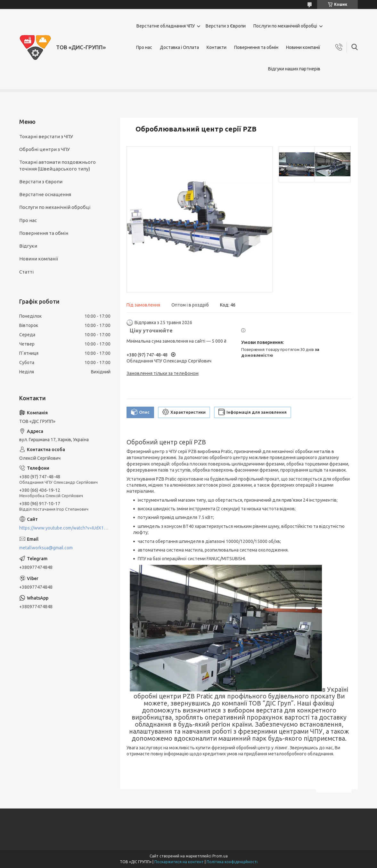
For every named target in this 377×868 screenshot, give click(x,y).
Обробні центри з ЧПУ (45, 149)
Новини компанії (303, 47)
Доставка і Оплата (179, 47)
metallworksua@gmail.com (46, 548)
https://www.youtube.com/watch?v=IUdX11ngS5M (65, 528)
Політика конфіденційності (232, 862)
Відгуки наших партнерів (294, 69)
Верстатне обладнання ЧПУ (166, 26)
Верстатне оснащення (45, 194)
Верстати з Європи (226, 26)
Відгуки (28, 246)
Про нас (144, 47)
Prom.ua (220, 856)
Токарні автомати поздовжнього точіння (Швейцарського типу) (57, 165)
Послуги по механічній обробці (285, 26)
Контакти (217, 47)
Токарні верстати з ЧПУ (46, 136)
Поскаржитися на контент (179, 862)
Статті (26, 272)
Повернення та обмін (256, 47)
